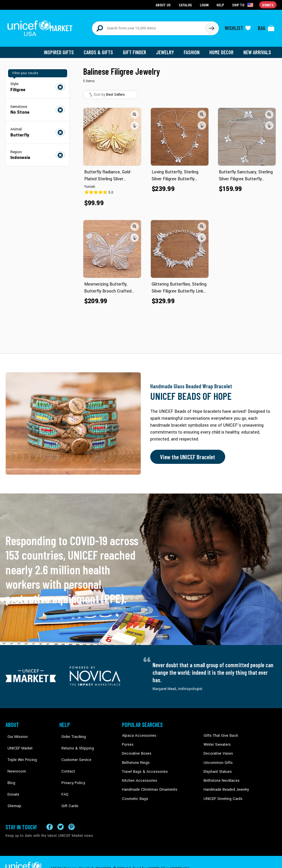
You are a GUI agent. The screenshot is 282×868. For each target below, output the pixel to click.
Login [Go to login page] (205, 4)
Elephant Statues (217, 767)
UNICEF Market (17, 741)
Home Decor (222, 49)
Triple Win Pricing (19, 750)
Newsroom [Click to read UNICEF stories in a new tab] (14, 759)
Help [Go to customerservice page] (221, 4)
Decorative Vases (217, 750)
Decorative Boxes (136, 750)
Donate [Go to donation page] (268, 4)
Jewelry (167, 49)
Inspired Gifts (63, 49)
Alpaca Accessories (138, 732)
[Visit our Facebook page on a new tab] (50, 813)
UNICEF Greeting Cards (222, 794)
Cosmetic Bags (134, 794)
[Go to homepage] (42, 27)
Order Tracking (71, 732)
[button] (135, 111)
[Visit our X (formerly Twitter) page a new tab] (61, 813)
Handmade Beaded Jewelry (225, 785)
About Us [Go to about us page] (164, 4)
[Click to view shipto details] (244, 5)
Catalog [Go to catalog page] (186, 4)
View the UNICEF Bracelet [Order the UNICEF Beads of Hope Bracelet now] (186, 454)
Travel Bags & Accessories (143, 767)
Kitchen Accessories (138, 776)
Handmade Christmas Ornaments (149, 785)
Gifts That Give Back (220, 732)
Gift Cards (67, 785)
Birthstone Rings (135, 759)
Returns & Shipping (75, 741)
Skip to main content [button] (141, 0)
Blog (9, 767)
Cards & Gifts (102, 49)
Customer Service (73, 750)
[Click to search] (211, 27)
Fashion (193, 49)
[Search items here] (149, 27)
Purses (128, 741)
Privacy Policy (70, 767)
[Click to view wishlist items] (238, 27)
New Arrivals (258, 49)
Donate (11, 776)
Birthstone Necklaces (220, 776)
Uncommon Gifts (217, 759)
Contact (66, 759)
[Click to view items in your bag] (266, 27)
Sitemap (12, 785)
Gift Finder (137, 49)
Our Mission (15, 732)
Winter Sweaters (216, 741)
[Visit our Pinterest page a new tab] (72, 813)
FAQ (63, 776)
